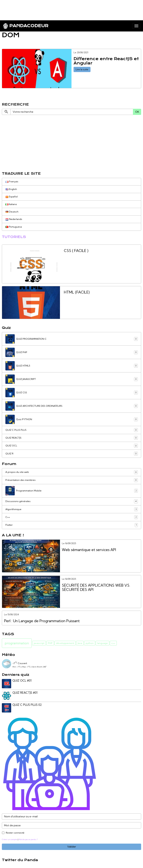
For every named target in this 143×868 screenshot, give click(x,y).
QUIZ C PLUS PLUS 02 (27, 705)
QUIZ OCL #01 (22, 681)
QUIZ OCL (72, 446)
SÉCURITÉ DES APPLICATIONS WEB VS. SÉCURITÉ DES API (96, 588)
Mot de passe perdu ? (28, 839)
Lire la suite (82, 69)
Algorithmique (72, 509)
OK (137, 112)
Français (12, 181)
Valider (72, 847)
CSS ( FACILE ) (76, 251)
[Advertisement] (68, 8)
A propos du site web (72, 472)
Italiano (11, 204)
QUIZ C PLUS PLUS (72, 430)
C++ (72, 517)
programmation (17, 643)
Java (80, 643)
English (11, 189)
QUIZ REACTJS (72, 438)
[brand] (26, 26)
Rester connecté (15, 833)
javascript (39, 643)
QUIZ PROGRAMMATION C (72, 339)
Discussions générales (72, 501)
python (90, 643)
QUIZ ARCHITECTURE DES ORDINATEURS (72, 406)
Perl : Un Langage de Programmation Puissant (42, 621)
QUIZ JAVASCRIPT (72, 379)
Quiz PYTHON (72, 419)
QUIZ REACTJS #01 (25, 693)
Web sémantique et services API (89, 550)
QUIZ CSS (72, 393)
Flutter (72, 525)
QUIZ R (72, 454)
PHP (50, 643)
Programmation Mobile (72, 491)
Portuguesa (14, 227)
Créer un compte (10, 839)
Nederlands (14, 219)
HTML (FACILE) (77, 292)
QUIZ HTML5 (72, 366)
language (103, 643)
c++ (113, 643)
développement (65, 643)
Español (12, 197)
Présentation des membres (72, 480)
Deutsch (12, 212)
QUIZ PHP (72, 352)
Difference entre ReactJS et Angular (106, 61)
